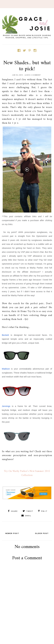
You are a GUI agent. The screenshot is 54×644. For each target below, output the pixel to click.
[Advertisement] (28, 631)
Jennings (6, 406)
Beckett (6, 335)
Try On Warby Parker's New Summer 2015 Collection (27, 473)
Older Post (42, 534)
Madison (6, 369)
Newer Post (12, 534)
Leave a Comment (33, 75)
